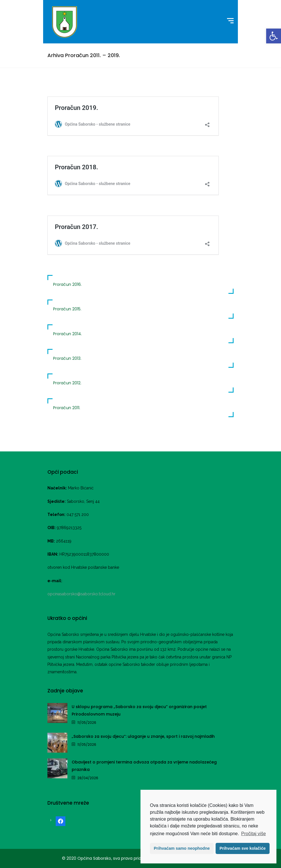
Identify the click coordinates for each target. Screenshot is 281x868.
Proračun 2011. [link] (67, 408)
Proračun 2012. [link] (67, 383)
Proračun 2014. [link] (68, 334)
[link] (274, 36)
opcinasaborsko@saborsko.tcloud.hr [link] (81, 594)
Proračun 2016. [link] (67, 284)
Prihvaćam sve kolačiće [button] (243, 848)
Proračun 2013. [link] (67, 358)
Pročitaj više (254, 834)
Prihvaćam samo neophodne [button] (182, 848)
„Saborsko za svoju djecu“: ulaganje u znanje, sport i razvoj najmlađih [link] (143, 736)
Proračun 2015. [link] (67, 309)
